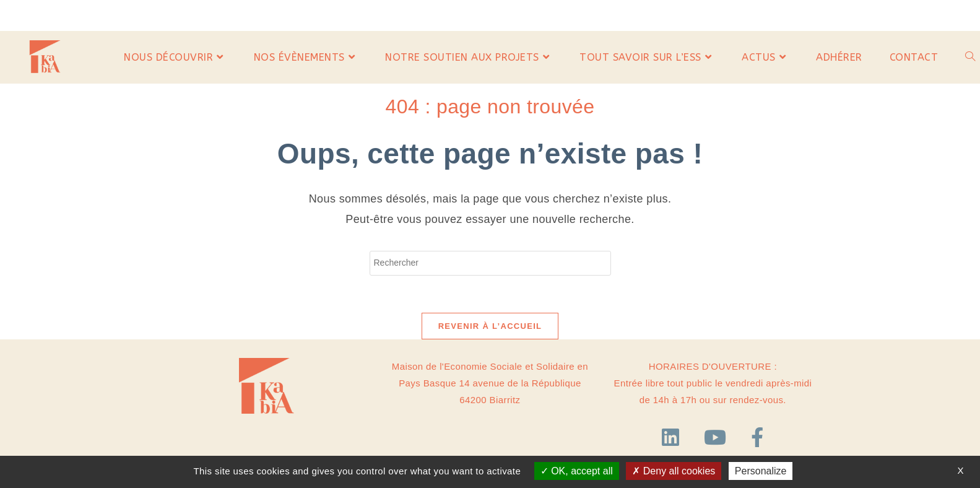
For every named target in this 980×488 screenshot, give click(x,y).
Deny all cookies (674, 471)
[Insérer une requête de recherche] (490, 263)
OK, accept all (577, 471)
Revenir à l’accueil (490, 326)
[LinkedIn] (674, 438)
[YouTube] (718, 438)
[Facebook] (757, 438)
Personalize (761, 471)
